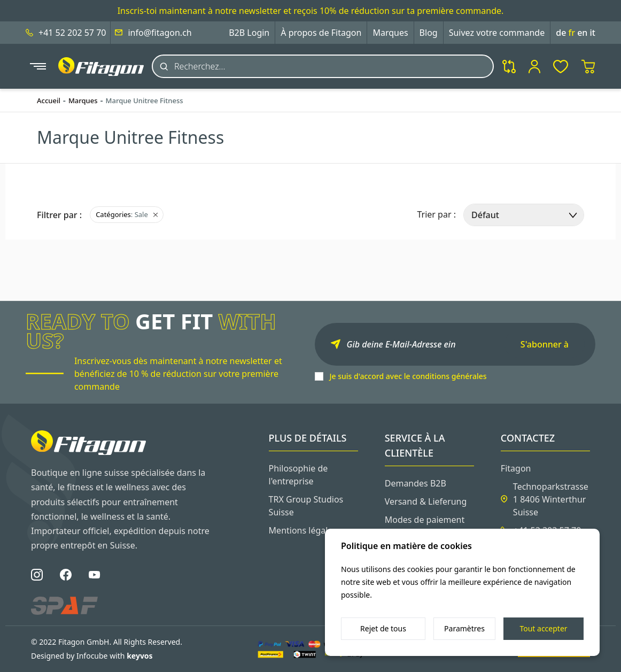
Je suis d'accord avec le (408, 376)
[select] (524, 215)
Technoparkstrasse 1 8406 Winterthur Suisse (551, 499)
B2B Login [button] (249, 33)
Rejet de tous (383, 628)
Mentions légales (303, 530)
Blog (429, 33)
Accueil (49, 101)
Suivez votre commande (497, 33)
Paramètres (464, 628)
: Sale (127, 214)
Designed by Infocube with (92, 656)
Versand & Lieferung (426, 501)
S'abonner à (545, 344)
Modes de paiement (425, 520)
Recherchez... (200, 66)
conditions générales (449, 376)
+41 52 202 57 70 (72, 33)
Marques (390, 33)
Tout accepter (543, 628)
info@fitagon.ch (160, 33)
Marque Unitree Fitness (145, 101)
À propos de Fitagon (321, 33)
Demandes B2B (416, 483)
